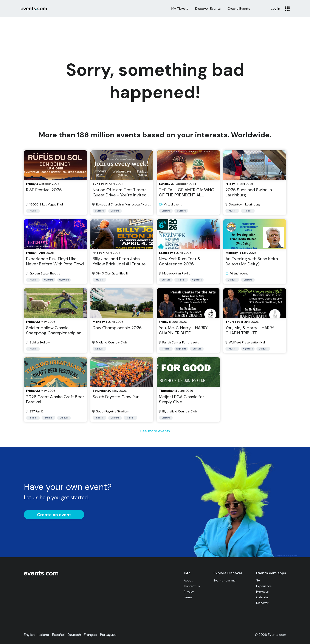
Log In (275, 9)
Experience (264, 586)
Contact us (192, 586)
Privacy (189, 592)
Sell (259, 580)
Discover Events (208, 9)
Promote (262, 592)
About (188, 580)
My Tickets (180, 9)
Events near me (225, 580)
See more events (155, 431)
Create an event (54, 515)
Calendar (263, 597)
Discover (262, 603)
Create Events (239, 9)
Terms (188, 597)
